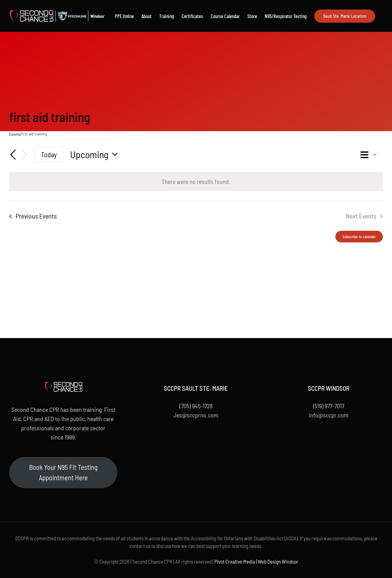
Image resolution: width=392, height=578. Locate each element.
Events (15, 134)
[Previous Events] (13, 155)
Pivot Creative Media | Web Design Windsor (256, 561)
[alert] (196, 181)
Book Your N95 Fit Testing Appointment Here (63, 472)
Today (49, 154)
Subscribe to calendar (359, 237)
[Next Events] (24, 155)
